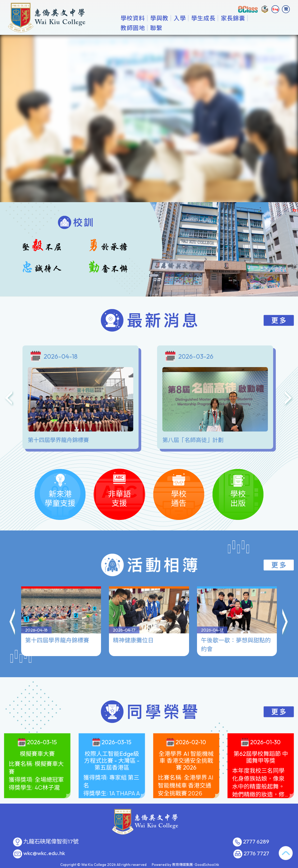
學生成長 (209, 28)
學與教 (165, 28)
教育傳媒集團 (182, 865)
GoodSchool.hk (207, 865)
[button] (13, 623)
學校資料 (138, 28)
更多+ (265, 28)
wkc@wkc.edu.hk (44, 853)
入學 (185, 28)
